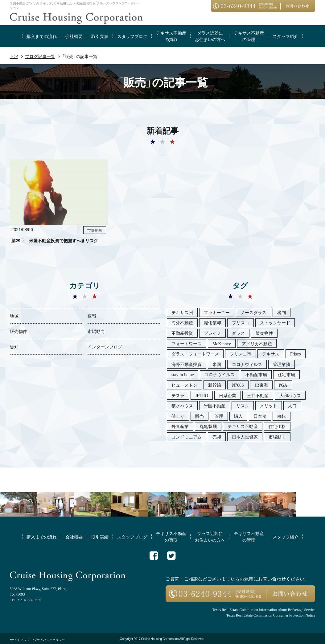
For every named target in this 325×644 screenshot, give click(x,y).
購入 (238, 416)
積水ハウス (182, 405)
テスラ (178, 395)
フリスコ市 (241, 354)
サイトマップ (20, 640)
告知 (14, 347)
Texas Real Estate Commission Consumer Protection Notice (271, 615)
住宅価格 (277, 426)
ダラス (238, 333)
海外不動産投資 (187, 364)
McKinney (222, 343)
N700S (238, 385)
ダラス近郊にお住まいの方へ (210, 36)
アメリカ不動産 (257, 343)
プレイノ (212, 333)
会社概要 (74, 36)
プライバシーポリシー (49, 640)
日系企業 (228, 395)
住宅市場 (286, 374)
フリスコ (241, 322)
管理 (219, 416)
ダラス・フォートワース (195, 354)
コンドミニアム (187, 437)
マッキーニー (217, 312)
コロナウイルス (220, 374)
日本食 (260, 416)
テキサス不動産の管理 (249, 36)
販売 (200, 416)
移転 (282, 416)
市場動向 (96, 331)
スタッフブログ (132, 36)
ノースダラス (253, 312)
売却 (217, 437)
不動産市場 (256, 374)
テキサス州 (182, 312)
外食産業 (180, 426)
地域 (14, 316)
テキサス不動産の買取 (171, 36)
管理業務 (282, 364)
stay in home (183, 374)
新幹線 (215, 385)
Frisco (296, 354)
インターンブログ (105, 347)
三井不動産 (258, 395)
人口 (292, 405)
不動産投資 (182, 333)
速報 (92, 316)
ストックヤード (275, 322)
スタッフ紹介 (286, 36)
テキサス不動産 (243, 426)
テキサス (271, 354)
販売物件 (19, 331)
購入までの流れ (42, 36)
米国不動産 (215, 405)
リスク (243, 405)
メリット (269, 405)
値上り (178, 416)
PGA (283, 385)
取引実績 (100, 36)
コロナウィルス (247, 364)
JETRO (202, 395)
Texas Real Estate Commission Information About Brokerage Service (264, 609)
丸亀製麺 (208, 426)
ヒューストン (184, 385)
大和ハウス (290, 395)
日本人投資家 (245, 437)
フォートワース (187, 343)
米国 (217, 364)
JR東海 (261, 385)
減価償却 (212, 322)
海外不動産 (182, 322)
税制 (282, 312)
